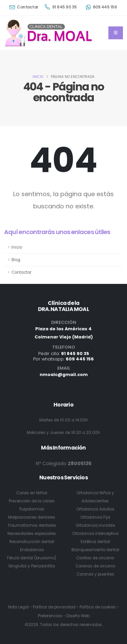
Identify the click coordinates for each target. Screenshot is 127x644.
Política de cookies (98, 607)
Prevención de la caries (32, 501)
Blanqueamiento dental (95, 550)
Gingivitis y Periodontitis (32, 566)
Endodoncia (32, 550)
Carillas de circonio (95, 558)
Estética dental (95, 542)
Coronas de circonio (95, 566)
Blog (16, 260)
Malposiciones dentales (32, 517)
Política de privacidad (54, 607)
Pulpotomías (32, 509)
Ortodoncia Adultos (95, 509)
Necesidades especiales (32, 534)
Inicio (38, 77)
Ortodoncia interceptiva (95, 534)
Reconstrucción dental (32, 542)
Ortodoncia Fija (95, 517)
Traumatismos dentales (32, 525)
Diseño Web (78, 616)
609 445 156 (102, 7)
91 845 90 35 (61, 7)
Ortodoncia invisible (95, 525)
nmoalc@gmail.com (64, 375)
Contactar (24, 7)
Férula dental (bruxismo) (32, 558)
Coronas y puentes (95, 574)
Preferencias (50, 616)
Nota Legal (18, 607)
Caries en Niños (32, 493)
